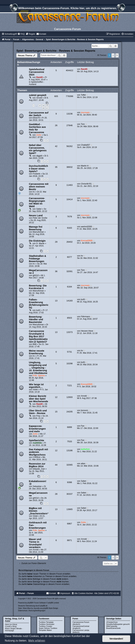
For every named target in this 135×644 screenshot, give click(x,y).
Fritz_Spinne (39, 376)
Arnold (39, 98)
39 (47, 106)
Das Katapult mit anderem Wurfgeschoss (38, 452)
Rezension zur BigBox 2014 (37, 465)
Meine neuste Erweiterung (36, 352)
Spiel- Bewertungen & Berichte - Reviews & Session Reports (56, 51)
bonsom (84, 410)
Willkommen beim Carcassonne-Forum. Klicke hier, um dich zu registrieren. (67, 9)
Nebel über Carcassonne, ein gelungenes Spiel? (38, 149)
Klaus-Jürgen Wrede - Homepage (14, 630)
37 (40, 106)
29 (56, 242)
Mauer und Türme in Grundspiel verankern (35, 543)
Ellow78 (36, 118)
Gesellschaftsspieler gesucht (118, 624)
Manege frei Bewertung (36, 228)
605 (56, 96)
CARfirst (36, 457)
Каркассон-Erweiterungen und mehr (37, 429)
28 (56, 494)
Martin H (85, 166)
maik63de (37, 443)
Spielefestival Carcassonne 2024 (37, 72)
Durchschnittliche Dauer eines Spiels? (38, 169)
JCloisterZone (112, 622)
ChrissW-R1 (86, 184)
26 (56, 125)
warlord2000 (86, 227)
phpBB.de (44, 606)
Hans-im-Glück (11, 625)
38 (43, 106)
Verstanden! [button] (116, 639)
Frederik (36, 174)
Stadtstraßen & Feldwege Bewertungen (37, 259)
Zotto (39, 135)
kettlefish (85, 449)
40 (43, 108)
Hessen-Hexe (87, 331)
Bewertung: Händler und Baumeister (36, 319)
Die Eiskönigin (37, 241)
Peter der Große (40, 218)
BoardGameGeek (113, 628)
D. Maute (40, 243)
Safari (39, 209)
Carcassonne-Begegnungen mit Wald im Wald (37, 202)
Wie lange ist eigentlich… (36, 386)
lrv (34, 192)
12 (56, 397)
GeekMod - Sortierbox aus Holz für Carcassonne (37, 128)
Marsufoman (38, 232)
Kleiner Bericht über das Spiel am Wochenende (38, 399)
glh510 (36, 275)
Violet (35, 390)
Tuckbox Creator (46, 626)
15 (56, 412)
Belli (35, 344)
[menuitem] (21, 34)
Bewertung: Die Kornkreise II (38, 287)
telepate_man (39, 469)
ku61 (38, 310)
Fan (83, 426)
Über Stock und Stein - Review (38, 412)
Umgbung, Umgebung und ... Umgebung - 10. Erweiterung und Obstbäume (38, 368)
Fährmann (85, 317)
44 (56, 465)
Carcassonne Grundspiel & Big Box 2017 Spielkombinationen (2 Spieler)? (38, 336)
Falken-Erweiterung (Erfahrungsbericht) (39, 304)
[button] (117, 55)
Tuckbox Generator (47, 624)
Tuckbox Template (46, 622)
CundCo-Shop (11, 627)
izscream (85, 112)
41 (47, 108)
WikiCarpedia (112, 626)
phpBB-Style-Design (51, 608)
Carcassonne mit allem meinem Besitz (39, 187)
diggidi (39, 156)
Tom (83, 124)
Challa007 (85, 145)
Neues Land (36, 215)
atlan (83, 464)
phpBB (30, 603)
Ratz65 (40, 77)
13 (56, 301)
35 (56, 167)
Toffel (83, 95)
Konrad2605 (87, 241)
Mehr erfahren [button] (37, 641)
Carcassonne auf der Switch (39, 114)
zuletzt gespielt (37, 95)
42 (56, 146)
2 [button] (113, 55)
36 (56, 271)
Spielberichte (36, 440)
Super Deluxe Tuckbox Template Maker (48, 629)
